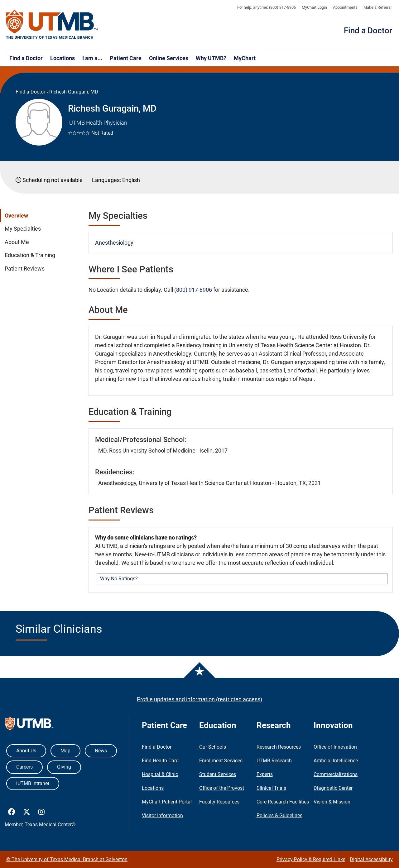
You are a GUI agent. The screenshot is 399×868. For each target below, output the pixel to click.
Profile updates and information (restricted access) (199, 699)
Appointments (345, 7)
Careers (24, 767)
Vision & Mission (332, 802)
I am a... (92, 58)
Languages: (106, 180)
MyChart (245, 58)
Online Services (169, 58)
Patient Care (126, 58)
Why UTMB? (211, 58)
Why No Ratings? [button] (119, 579)
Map (65, 751)
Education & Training (30, 255)
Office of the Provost (222, 788)
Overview (16, 216)
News (101, 751)
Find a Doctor (368, 31)
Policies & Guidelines (279, 815)
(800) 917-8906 (193, 290)
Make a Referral (377, 7)
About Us (26, 751)
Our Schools (213, 747)
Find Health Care (160, 761)
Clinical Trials (271, 788)
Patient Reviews (25, 269)
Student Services (218, 774)
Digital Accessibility (371, 859)
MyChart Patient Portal (167, 802)
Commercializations (336, 774)
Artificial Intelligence (336, 761)
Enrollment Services (221, 761)
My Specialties (23, 229)
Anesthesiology (114, 243)
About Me (17, 242)
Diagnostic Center (333, 788)
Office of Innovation (335, 747)
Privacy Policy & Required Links (311, 859)
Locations (62, 58)
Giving (64, 767)
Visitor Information (162, 815)
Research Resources (279, 747)
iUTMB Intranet (33, 783)
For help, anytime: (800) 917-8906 (267, 7)
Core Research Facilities (283, 802)
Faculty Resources (219, 802)
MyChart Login (314, 7)
